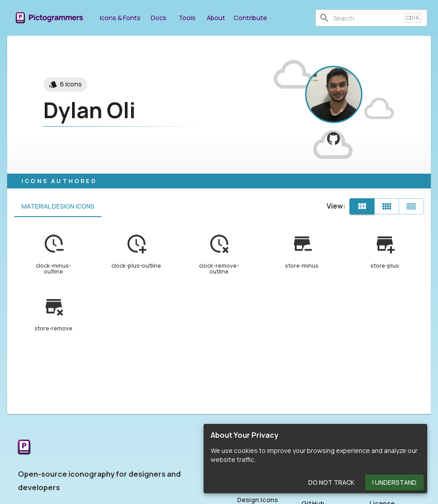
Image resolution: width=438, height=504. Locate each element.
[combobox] (367, 18)
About (216, 18)
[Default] (362, 206)
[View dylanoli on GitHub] (334, 139)
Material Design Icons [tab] (58, 206)
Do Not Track (331, 483)
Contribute (250, 18)
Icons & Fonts (120, 18)
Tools (187, 18)
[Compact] (411, 206)
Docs (158, 18)
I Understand (394, 483)
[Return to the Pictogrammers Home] (24, 448)
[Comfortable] (387, 206)
